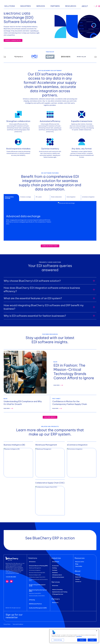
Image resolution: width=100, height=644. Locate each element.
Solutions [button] (31, 4)
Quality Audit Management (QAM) (37, 624)
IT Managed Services (57, 612)
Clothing (54, 586)
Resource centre (79, 579)
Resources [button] (64, 4)
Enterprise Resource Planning (23, 10)
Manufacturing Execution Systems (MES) (37, 607)
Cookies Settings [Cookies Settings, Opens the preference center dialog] (58, 640)
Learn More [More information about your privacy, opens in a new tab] (79, 636)
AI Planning (31, 616)
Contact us (78, 599)
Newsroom (77, 595)
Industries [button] (40, 4)
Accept (92, 640)
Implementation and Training (59, 609)
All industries (55, 579)
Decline (82, 640)
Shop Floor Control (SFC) (34, 610)
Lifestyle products (56, 592)
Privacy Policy (7, 641)
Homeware (54, 590)
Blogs (76, 582)
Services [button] (48, 4)
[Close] (97, 631)
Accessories (55, 583)
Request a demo (90, 4)
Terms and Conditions (18, 641)
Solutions (13, 10)
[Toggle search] (78, 4)
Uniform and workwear (57, 595)
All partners (55, 620)
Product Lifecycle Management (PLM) (38, 602)
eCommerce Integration (34, 588)
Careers (77, 597)
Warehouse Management (34, 586)
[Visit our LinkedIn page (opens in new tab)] (7, 599)
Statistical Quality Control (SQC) (36, 612)
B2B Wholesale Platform (35, 620)
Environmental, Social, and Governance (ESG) (38, 598)
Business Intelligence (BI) (34, 592)
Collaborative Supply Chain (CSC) (36, 595)
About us (77, 592)
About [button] (71, 4)
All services (54, 603)
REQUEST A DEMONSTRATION (13, 40)
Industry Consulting (57, 607)
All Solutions (32, 579)
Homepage (6, 10)
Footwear (54, 588)
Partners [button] (56, 4)
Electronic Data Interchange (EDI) (36, 590)
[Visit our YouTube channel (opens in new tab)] (11, 599)
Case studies (78, 584)
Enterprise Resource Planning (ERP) (38, 583)
